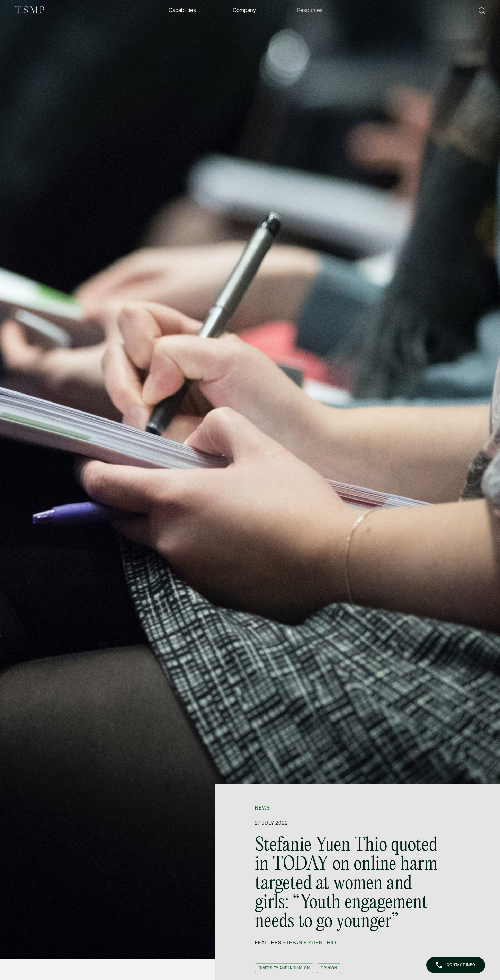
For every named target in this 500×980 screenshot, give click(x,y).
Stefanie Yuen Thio (309, 943)
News (262, 808)
